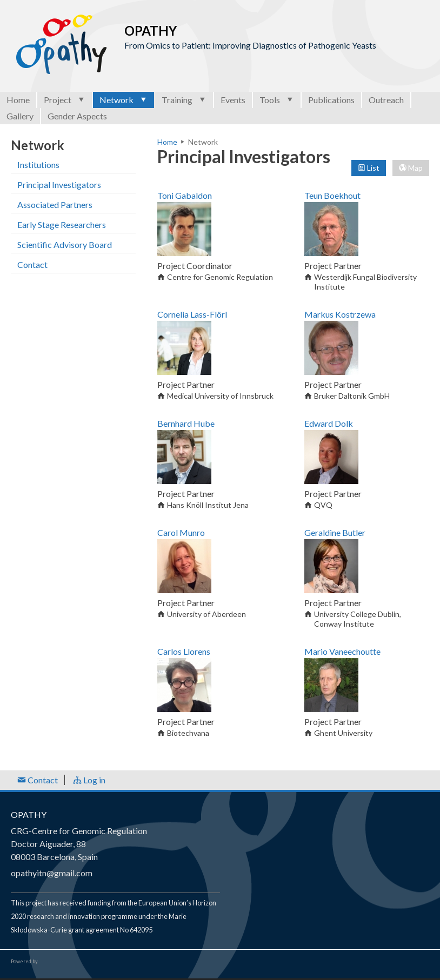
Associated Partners (55, 204)
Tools (277, 100)
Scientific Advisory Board (65, 244)
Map (411, 168)
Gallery (20, 116)
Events (233, 100)
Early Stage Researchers (62, 224)
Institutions (38, 165)
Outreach (386, 100)
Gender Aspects (77, 116)
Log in (89, 780)
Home (18, 100)
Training (184, 100)
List (369, 168)
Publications (331, 100)
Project (65, 100)
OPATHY (29, 814)
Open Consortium (70, 962)
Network (124, 100)
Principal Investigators (59, 184)
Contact (32, 264)
